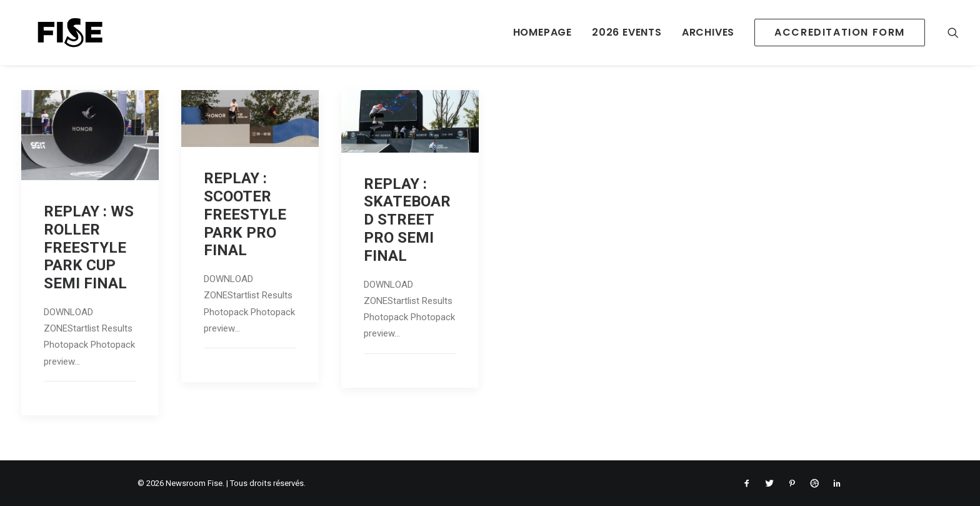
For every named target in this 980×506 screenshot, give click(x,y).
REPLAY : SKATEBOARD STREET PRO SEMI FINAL (407, 220)
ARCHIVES (708, 32)
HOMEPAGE (542, 32)
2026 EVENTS (627, 32)
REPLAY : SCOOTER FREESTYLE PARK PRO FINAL (245, 214)
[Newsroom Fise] (56, 33)
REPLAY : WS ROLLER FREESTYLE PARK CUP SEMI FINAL (89, 247)
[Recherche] (953, 33)
